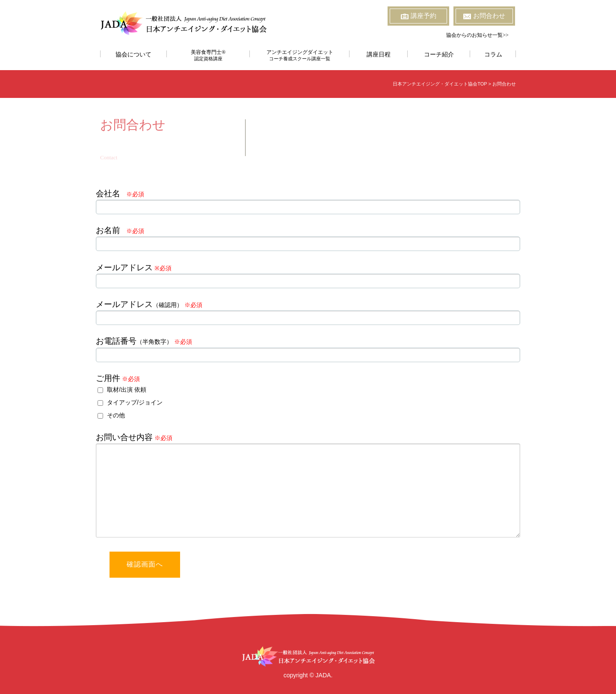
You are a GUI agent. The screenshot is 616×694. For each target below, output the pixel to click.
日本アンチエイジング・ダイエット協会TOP (440, 84)
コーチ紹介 (439, 55)
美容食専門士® (208, 55)
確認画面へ (145, 564)
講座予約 (419, 16)
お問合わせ (484, 16)
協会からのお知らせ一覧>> (477, 35)
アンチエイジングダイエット (300, 55)
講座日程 (379, 55)
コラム (493, 55)
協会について (133, 55)
